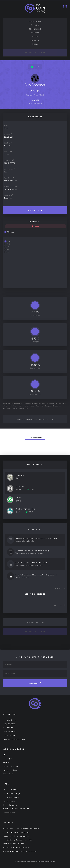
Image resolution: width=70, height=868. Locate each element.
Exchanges (7, 759)
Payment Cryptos (10, 720)
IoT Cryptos (8, 728)
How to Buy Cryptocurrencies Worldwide (21, 828)
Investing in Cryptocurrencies (16, 809)
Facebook (35, 40)
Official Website (35, 21)
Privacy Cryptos (9, 731)
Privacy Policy (9, 813)
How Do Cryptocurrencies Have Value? (20, 851)
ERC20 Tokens (9, 735)
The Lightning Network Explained (18, 840)
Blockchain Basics (10, 790)
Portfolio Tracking (11, 766)
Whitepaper (35, 210)
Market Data (8, 774)
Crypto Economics (11, 797)
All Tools (6, 755)
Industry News (9, 801)
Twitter (35, 36)
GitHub (35, 44)
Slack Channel (35, 29)
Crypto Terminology (11, 794)
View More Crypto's (35, 622)
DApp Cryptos (9, 724)
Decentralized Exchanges (14, 739)
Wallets (6, 762)
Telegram (35, 33)
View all (59, 589)
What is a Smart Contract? (14, 844)
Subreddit (35, 25)
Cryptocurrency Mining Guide (16, 832)
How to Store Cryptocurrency (16, 848)
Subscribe (35, 683)
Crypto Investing (10, 805)
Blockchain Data (10, 770)
